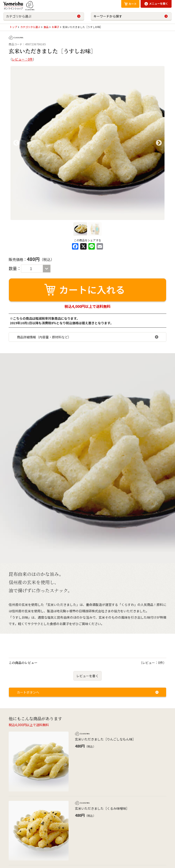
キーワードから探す (108, 16)
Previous (16, 143)
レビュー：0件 (22, 59)
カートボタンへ (28, 692)
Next (159, 143)
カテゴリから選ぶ (19, 16)
